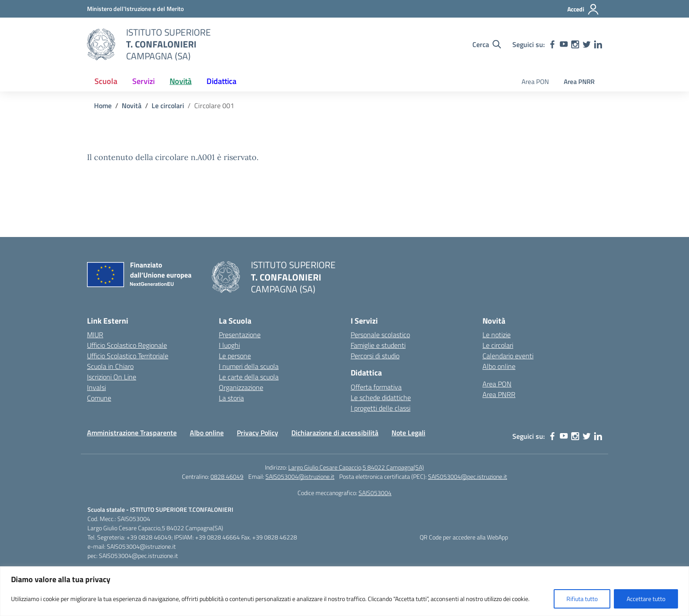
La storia (231, 398)
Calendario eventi (508, 356)
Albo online (499, 366)
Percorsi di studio (375, 356)
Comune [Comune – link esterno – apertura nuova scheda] (99, 398)
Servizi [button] (143, 81)
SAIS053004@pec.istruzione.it (468, 476)
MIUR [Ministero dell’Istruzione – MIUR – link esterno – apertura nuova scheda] (95, 335)
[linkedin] (598, 44)
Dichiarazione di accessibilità (335, 433)
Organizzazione (241, 387)
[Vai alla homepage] (101, 44)
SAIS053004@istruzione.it (300, 476)
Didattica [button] (221, 81)
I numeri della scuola (249, 366)
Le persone (235, 356)
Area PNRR (579, 82)
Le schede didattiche (381, 397)
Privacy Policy (257, 433)
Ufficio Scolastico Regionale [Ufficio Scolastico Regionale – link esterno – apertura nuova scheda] (127, 345)
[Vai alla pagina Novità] (132, 106)
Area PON (535, 82)
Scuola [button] (106, 81)
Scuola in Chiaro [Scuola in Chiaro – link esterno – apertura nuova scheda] (110, 366)
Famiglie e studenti (378, 345)
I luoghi (229, 345)
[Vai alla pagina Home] (103, 106)
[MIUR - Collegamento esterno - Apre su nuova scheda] (135, 9)
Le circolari (498, 345)
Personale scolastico (380, 335)
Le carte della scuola (249, 377)
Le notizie (497, 335)
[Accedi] (583, 9)
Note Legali (408, 433)
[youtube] (564, 44)
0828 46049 (227, 476)
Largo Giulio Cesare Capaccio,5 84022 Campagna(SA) (356, 467)
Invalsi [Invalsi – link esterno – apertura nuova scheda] (96, 387)
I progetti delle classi (381, 408)
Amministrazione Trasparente (132, 433)
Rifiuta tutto (582, 599)
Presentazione (240, 335)
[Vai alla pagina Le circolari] (168, 106)
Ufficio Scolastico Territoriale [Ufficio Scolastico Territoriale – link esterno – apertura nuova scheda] (128, 356)
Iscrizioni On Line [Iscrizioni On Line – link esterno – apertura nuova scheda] (112, 377)
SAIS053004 (375, 493)
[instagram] (575, 44)
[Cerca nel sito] (487, 44)
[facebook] (552, 44)
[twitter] (587, 44)
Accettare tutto (646, 599)
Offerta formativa (376, 387)
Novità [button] (181, 81)
